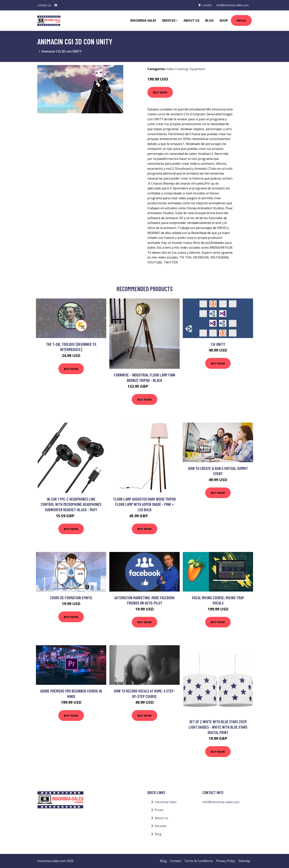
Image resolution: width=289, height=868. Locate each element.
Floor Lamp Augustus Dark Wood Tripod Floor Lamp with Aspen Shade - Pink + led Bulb (145, 504)
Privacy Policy (226, 861)
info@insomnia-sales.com (232, 5)
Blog (209, 20)
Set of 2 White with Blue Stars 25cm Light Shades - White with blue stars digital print (218, 727)
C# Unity (218, 344)
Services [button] (169, 20)
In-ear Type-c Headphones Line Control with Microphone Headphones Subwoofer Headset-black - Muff (71, 504)
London (207, 5)
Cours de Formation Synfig (71, 598)
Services (161, 826)
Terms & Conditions (198, 861)
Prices (241, 20)
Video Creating (177, 69)
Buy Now (160, 92)
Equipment (197, 69)
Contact (175, 861)
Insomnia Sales (143, 20)
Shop (224, 20)
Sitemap (244, 861)
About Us (191, 20)
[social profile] (56, 5)
